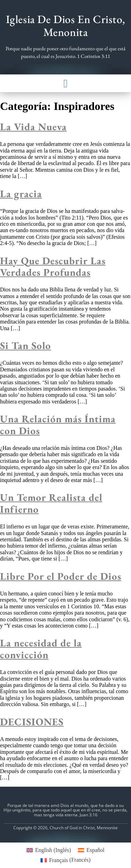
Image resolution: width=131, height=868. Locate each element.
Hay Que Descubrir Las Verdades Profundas (53, 266)
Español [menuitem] (95, 850)
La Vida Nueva (33, 127)
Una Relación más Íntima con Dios (58, 425)
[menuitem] (49, 850)
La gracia (21, 194)
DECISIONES (32, 722)
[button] (66, 83)
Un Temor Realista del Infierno (51, 503)
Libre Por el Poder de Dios (61, 576)
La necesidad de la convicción (41, 649)
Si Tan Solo (26, 346)
